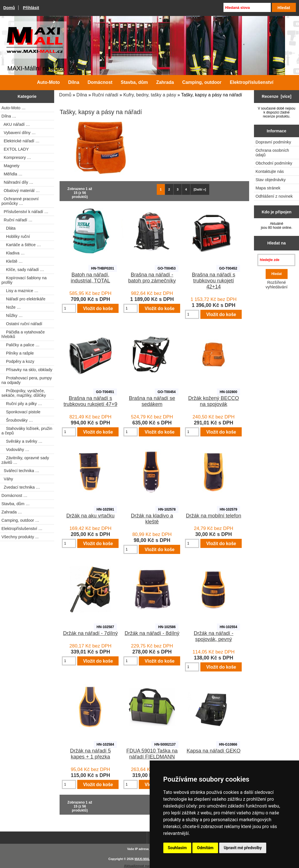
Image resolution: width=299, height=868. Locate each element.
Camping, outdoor (202, 82)
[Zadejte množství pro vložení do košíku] (69, 308)
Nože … (11, 307)
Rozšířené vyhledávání (277, 285)
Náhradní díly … (17, 182)
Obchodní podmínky (274, 163)
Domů (9, 8)
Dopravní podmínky (273, 142)
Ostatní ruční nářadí (22, 324)
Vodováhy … (15, 450)
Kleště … (12, 261)
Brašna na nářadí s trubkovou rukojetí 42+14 (213, 281)
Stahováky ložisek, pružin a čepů (27, 431)
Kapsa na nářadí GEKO (214, 751)
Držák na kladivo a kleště (152, 519)
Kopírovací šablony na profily (24, 280)
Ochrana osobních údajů (272, 153)
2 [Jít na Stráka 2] (169, 189)
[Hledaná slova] (247, 7)
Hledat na (277, 243)
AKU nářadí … (16, 124)
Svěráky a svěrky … (22, 441)
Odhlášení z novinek (274, 196)
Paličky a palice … (21, 345)
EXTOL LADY (15, 149)
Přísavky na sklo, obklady (27, 370)
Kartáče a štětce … (21, 245)
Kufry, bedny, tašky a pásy (150, 95)
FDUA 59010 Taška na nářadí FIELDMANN (152, 754)
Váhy (7, 479)
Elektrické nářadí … (21, 141)
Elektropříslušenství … (22, 529)
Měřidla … (12, 174)
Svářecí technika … (20, 471)
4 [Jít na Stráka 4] (186, 189)
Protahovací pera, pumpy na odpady (27, 380)
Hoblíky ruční (16, 236)
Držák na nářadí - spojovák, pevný (214, 636)
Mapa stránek (268, 188)
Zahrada (165, 82)
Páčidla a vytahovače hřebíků (23, 334)
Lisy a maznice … (20, 291)
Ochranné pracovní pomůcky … (20, 201)
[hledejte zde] (276, 260)
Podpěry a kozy (18, 361)
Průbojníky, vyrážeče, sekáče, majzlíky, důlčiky (24, 393)
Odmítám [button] (205, 848)
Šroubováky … (17, 420)
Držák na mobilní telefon (213, 516)
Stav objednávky (270, 180)
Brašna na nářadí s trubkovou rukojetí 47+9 (90, 401)
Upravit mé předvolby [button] (243, 848)
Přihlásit (31, 8)
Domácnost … (14, 495)
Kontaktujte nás (269, 171)
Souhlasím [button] (177, 848)
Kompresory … (16, 157)
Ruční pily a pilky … (22, 404)
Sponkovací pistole (21, 412)
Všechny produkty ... (20, 537)
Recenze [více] (276, 96)
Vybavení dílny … (19, 133)
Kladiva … (13, 253)
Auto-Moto (48, 82)
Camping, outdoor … (20, 520)
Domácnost (100, 82)
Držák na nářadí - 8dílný (152, 633)
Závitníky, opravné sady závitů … (25, 460)
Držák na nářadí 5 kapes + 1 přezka (90, 754)
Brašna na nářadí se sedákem (152, 401)
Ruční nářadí (105, 95)
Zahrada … (12, 512)
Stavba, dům (134, 82)
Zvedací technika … (21, 487)
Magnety (10, 166)
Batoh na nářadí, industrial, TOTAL (90, 278)
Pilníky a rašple (18, 353)
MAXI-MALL (143, 859)
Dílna (82, 95)
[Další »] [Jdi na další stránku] (200, 189)
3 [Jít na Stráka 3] (178, 189)
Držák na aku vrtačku (90, 516)
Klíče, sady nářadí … (23, 270)
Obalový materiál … (21, 191)
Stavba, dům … (16, 504)
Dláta (9, 228)
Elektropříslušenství (252, 82)
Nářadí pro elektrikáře (23, 299)
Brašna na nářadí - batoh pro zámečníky (152, 278)
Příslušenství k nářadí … (25, 212)
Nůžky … (12, 315)
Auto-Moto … (14, 108)
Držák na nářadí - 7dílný (90, 633)
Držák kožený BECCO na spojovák (213, 401)
